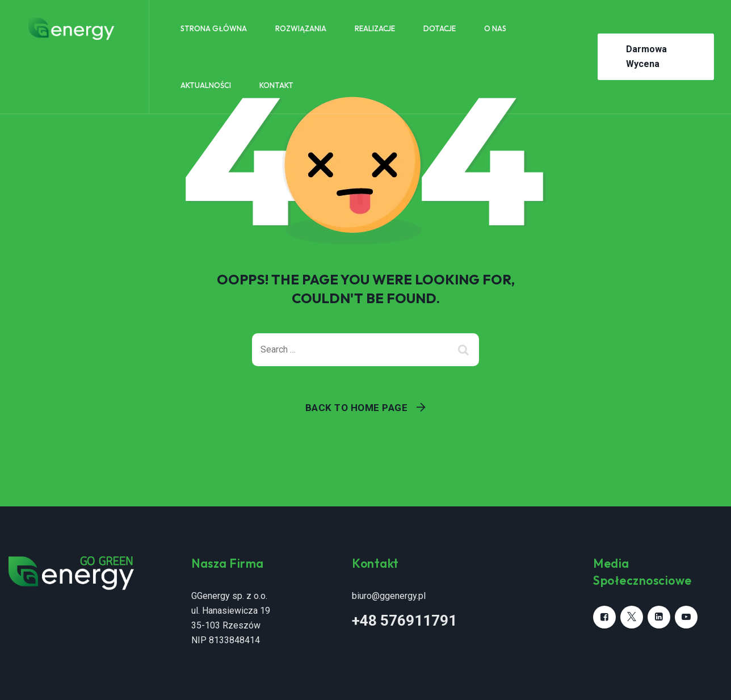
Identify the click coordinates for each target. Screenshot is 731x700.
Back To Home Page (357, 408)
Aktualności (206, 85)
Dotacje (440, 28)
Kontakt (276, 85)
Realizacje (375, 28)
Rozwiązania (301, 28)
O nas (495, 28)
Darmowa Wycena (646, 56)
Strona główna (214, 28)
